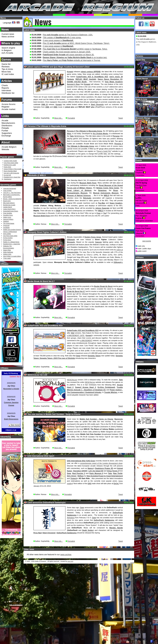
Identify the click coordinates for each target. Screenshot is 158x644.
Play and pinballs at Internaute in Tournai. (72, 60)
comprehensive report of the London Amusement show (101, 463)
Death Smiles (88, 530)
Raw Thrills (118, 473)
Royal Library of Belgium (79, 190)
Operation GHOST (80, 471)
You (105, 213)
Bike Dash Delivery (9, 203)
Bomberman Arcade (9, 205)
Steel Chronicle (97, 104)
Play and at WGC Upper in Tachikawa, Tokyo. (75, 49)
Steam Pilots (7, 250)
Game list (6, 64)
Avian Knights (7, 191)
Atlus (69, 134)
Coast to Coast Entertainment (111, 476)
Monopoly (71, 242)
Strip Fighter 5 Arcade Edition (12, 256)
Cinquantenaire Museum (77, 193)
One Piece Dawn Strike (11, 163)
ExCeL (116, 483)
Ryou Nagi (38, 533)
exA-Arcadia (7, 53)
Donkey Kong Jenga (93, 237)
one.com (70, 561)
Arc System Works (100, 134)
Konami (70, 72)
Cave (82, 507)
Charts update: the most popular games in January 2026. (67, 52)
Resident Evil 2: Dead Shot (12, 177)
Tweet (121, 118)
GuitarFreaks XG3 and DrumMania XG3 (83, 330)
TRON (58, 211)
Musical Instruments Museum (106, 193)
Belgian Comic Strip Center (108, 188)
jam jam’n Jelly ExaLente (12, 173)
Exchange (6, 136)
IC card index (8, 74)
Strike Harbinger (8, 252)
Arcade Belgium (9, 147)
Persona (116, 136)
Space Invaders (116, 203)
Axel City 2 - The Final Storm (12, 193)
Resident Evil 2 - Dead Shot (12, 244)
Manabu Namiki (116, 528)
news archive (66, 555)
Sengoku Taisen (94, 356)
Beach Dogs (7, 201)
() (81, 461)
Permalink (71, 118)
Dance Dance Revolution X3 (110, 79)
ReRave (81, 476)
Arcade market (8, 109)
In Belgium (7, 50)
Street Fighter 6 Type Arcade (13, 169)
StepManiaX (8, 179)
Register (6, 107)
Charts (5, 85)
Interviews (6, 90)
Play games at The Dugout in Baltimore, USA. (68, 35)
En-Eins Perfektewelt (106, 387)
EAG (90, 483)
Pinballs (5, 128)
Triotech (74, 478)
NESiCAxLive (79, 136)
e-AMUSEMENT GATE (76, 335)
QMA (47, 107)
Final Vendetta (8, 213)
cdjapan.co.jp (11, 430)
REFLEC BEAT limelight (86, 79)
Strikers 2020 (7, 254)
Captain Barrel (8, 207)
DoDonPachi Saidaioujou (104, 520)
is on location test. (75, 58)
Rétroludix (87, 198)
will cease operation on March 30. (68, 55)
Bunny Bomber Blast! (10, 171)
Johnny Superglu (102, 208)
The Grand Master (9, 223)
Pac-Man (102, 203)
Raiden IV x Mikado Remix (11, 242)
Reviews (6, 67)
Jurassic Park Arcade (10, 161)
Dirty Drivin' (72, 476)
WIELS (106, 195)
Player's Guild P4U (104, 151)
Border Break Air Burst (103, 286)
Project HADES (8, 238)
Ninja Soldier (7, 234)
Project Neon (7, 240)
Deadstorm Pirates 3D (104, 468)
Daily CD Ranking (11, 373)
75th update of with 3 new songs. (62, 38)
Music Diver (8, 167)
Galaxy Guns (7, 217)
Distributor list (8, 93)
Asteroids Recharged (10, 188)
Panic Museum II (96, 473)
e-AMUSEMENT (86, 340)
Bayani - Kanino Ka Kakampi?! (12, 199)
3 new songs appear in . (58, 40)
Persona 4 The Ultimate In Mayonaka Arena (84, 131)
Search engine (8, 48)
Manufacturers (8, 123)
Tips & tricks (7, 69)
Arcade (5, 120)
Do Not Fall (7, 175)
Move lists (6, 72)
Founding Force (8, 215)
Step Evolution (93, 476)
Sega (69, 286)
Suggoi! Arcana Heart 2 (85, 387)
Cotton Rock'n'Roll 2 (9, 209)
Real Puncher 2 (79, 473)
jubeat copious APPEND (91, 72)
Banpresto (119, 419)
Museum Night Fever (88, 183)
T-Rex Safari (7, 258)
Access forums (8, 104)
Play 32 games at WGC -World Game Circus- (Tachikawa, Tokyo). (76, 43)
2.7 (74, 294)
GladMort (6, 221)
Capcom (98, 242)
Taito (72, 136)
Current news (8, 34)
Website (5, 149)
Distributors (7, 126)
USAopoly (71, 240)
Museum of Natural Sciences (79, 195)
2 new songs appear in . (58, 46)
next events (147, 241)
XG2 (73, 333)
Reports (5, 88)
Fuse (99, 213)
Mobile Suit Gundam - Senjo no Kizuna (96, 419)
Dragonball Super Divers (11, 211)
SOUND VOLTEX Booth (77, 82)
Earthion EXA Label (10, 165)
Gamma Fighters (8, 219)
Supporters (7, 133)
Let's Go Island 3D (96, 471)
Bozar (116, 190)
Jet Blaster (6, 228)
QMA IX (45, 104)
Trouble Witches (111, 392)
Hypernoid (6, 225)
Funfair (5, 131)
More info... (58, 118)
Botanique (102, 190)
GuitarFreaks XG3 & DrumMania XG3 (92, 77)
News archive (8, 37)
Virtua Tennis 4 (113, 471)
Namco (91, 468)
